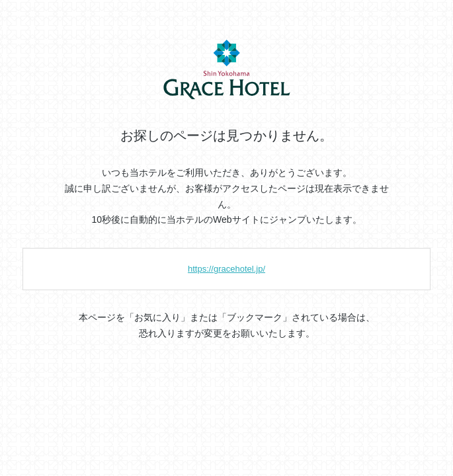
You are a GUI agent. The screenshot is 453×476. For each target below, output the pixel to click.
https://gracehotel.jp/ (226, 269)
